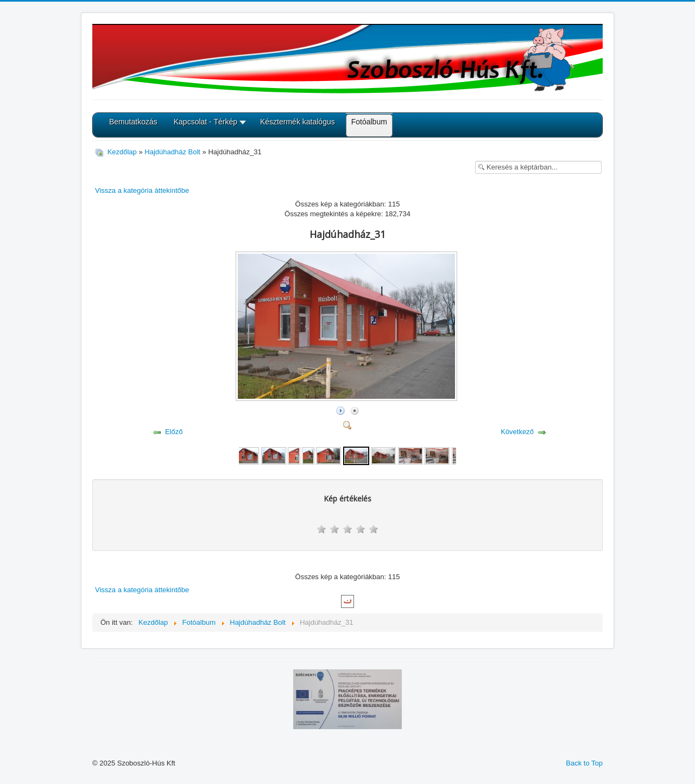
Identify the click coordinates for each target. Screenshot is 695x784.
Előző (174, 432)
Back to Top (584, 763)
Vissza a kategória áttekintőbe (142, 190)
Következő (517, 432)
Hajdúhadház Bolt (172, 152)
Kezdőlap (122, 152)
